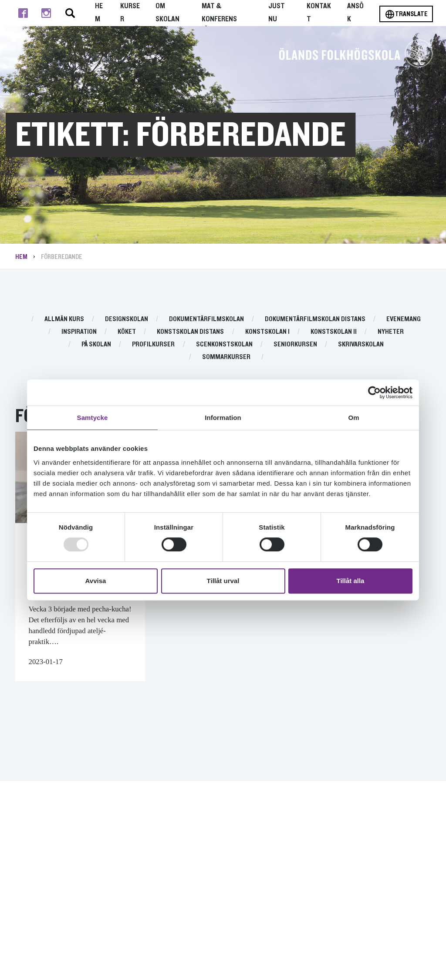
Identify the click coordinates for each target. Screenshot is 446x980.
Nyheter (391, 332)
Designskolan (127, 319)
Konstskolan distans (190, 332)
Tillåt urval (223, 581)
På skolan (96, 344)
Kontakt (319, 13)
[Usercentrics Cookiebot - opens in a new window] (374, 393)
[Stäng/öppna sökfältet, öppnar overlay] (70, 13)
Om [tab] (353, 418)
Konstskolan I (267, 332)
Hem (99, 13)
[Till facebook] (23, 13)
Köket (127, 332)
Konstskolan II (334, 332)
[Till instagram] (46, 13)
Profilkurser (153, 344)
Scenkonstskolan (224, 344)
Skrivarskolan (361, 344)
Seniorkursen (295, 344)
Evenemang (404, 319)
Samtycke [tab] (93, 418)
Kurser (130, 13)
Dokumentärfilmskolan (206, 319)
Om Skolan (167, 13)
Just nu (277, 13)
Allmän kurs (64, 319)
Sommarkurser (226, 357)
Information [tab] (223, 418)
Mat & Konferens (219, 13)
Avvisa (96, 581)
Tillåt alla (351, 581)
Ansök (355, 13)
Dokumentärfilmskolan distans (315, 319)
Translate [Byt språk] (406, 14)
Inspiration (79, 332)
